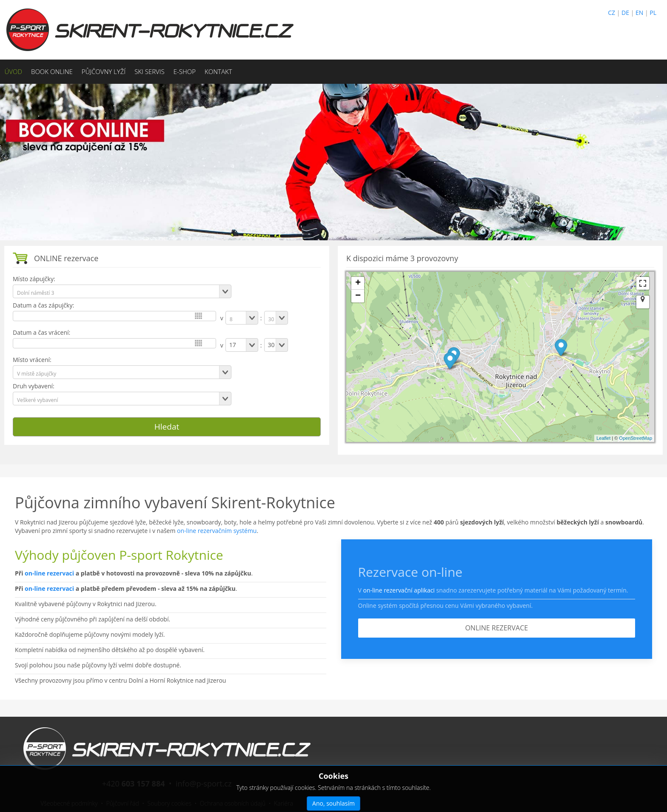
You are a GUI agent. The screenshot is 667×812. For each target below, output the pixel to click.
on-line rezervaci (49, 573)
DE (625, 13)
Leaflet (603, 438)
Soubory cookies (170, 803)
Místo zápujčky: (34, 279)
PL (653, 13)
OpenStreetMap (636, 438)
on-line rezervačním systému (217, 531)
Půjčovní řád (123, 803)
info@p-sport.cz (204, 784)
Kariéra (284, 803)
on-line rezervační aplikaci (399, 590)
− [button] (358, 296)
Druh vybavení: (34, 386)
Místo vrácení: (32, 360)
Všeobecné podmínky (69, 803)
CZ (611, 13)
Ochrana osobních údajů (233, 803)
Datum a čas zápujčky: (43, 305)
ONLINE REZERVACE (496, 628)
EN (639, 13)
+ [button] (358, 283)
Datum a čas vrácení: (41, 332)
